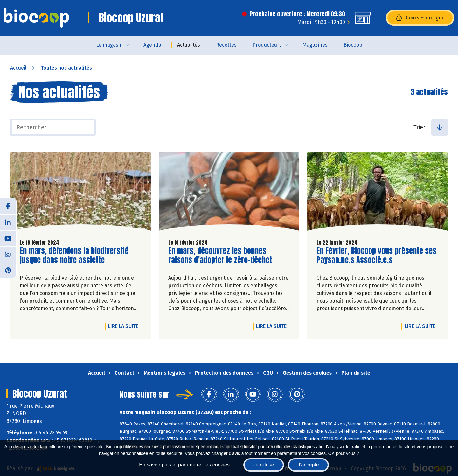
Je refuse (264, 465)
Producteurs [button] (267, 45)
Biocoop (353, 45)
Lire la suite (125, 326)
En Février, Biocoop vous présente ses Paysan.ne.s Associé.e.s (376, 255)
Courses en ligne (420, 18)
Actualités (189, 45)
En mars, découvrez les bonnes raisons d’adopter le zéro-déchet (220, 255)
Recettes (226, 45)
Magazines (315, 45)
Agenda (152, 45)
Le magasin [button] (109, 45)
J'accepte (308, 465)
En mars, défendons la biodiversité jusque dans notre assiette (74, 255)
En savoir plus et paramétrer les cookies (184, 465)
